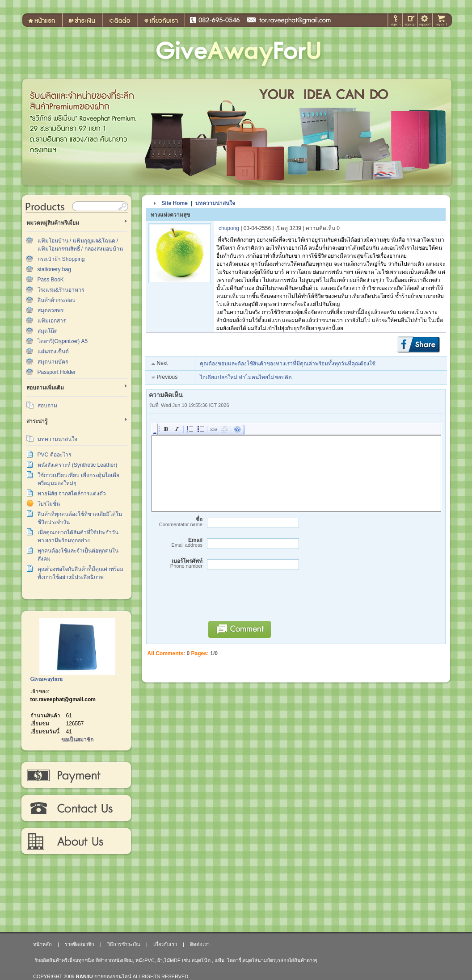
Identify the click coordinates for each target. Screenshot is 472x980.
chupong (229, 228)
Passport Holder (57, 372)
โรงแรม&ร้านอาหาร (61, 290)
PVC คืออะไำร (54, 455)
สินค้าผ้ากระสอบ (57, 300)
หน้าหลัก (42, 944)
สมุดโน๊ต (48, 331)
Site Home (175, 203)
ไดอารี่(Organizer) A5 (63, 341)
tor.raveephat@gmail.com (63, 699)
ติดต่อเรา (76, 808)
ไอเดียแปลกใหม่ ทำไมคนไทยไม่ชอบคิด (246, 377)
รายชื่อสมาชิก (80, 944)
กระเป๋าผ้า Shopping (61, 259)
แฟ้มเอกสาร (52, 321)
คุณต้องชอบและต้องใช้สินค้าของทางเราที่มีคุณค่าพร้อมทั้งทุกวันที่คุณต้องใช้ (288, 364)
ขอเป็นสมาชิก (77, 740)
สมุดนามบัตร (53, 362)
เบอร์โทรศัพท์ (176, 563)
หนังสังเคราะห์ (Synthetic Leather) (78, 465)
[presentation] (271, 599)
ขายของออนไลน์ (113, 976)
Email (176, 542)
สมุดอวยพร (51, 310)
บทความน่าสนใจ (57, 439)
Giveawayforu (47, 679)
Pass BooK (51, 280)
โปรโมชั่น (49, 504)
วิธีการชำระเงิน (76, 775)
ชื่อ (176, 522)
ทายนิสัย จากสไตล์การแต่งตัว (72, 494)
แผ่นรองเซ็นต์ (53, 352)
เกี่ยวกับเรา (76, 842)
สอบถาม (47, 406)
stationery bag (54, 269)
